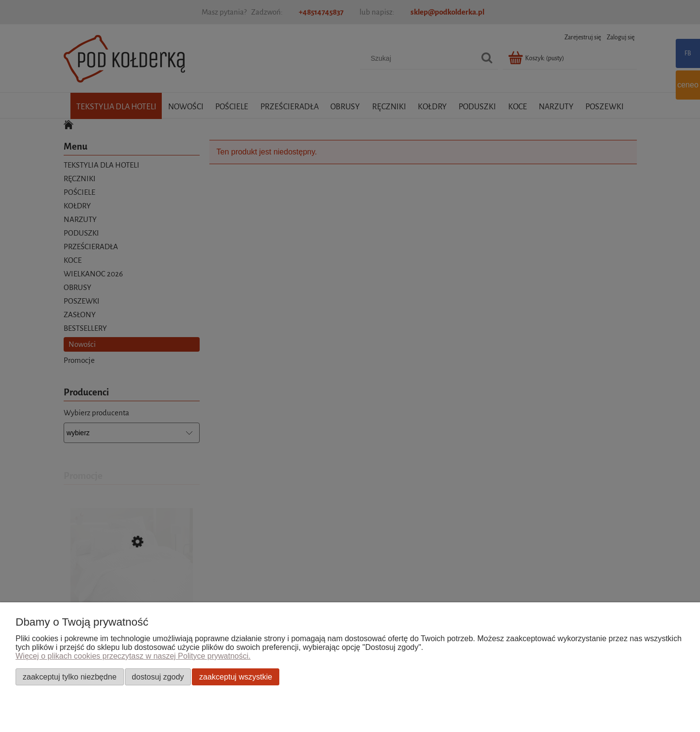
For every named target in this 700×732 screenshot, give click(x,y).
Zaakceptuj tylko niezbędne (70, 677)
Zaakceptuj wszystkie (236, 677)
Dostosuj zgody (158, 677)
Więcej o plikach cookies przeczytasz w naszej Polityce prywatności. (133, 656)
